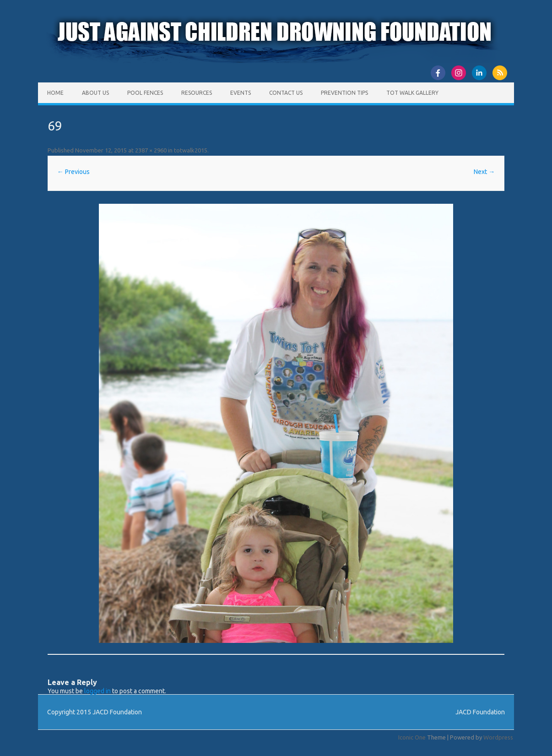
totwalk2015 (191, 150)
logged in (97, 691)
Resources (197, 93)
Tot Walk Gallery (412, 93)
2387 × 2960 (151, 150)
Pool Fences (145, 93)
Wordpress (498, 737)
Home (55, 93)
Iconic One (412, 737)
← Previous (73, 172)
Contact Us (286, 93)
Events (241, 93)
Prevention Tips (344, 93)
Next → (484, 172)
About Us (95, 93)
